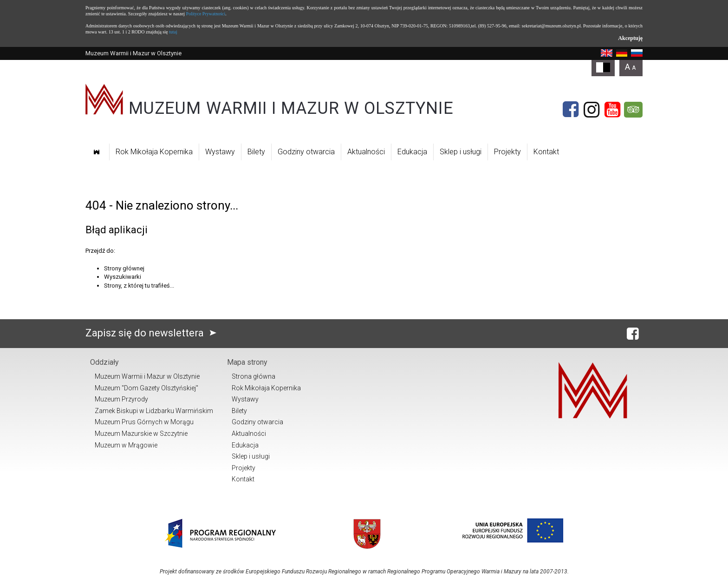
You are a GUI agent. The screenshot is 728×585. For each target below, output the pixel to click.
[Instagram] (591, 110)
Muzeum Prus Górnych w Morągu (144, 422)
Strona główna (253, 376)
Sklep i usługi (461, 152)
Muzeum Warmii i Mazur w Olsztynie (147, 376)
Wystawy (220, 152)
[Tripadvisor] (633, 110)
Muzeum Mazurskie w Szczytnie (141, 434)
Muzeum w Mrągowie (126, 445)
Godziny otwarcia (306, 152)
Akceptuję (630, 38)
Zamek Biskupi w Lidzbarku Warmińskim (154, 411)
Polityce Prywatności (206, 14)
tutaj (173, 32)
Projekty (507, 152)
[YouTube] (612, 110)
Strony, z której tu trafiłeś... (139, 286)
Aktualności (366, 152)
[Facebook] (571, 110)
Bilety (256, 152)
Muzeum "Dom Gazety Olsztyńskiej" (146, 388)
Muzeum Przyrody (121, 399)
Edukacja (412, 152)
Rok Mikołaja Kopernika (154, 152)
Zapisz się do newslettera (153, 333)
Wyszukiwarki (123, 277)
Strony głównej (124, 268)
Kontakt (546, 152)
